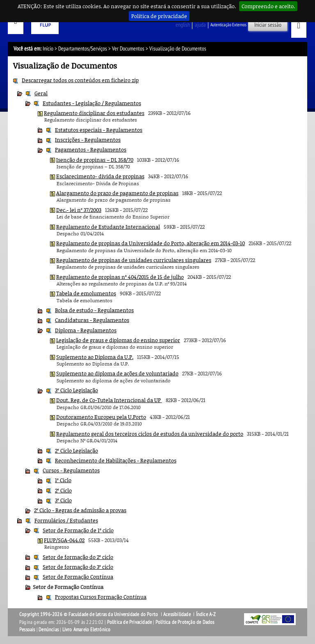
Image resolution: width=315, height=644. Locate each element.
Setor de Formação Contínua (78, 577)
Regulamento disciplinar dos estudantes (94, 113)
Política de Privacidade (130, 622)
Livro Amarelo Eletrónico (87, 630)
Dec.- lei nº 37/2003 (79, 210)
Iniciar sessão (268, 25)
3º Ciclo (63, 500)
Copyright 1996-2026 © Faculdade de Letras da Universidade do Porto (89, 614)
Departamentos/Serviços (83, 49)
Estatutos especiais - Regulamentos (99, 130)
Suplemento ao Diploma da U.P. (95, 357)
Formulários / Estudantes (66, 520)
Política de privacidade (159, 16)
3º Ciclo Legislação (76, 390)
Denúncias (49, 630)
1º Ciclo (63, 480)
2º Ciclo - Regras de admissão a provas (80, 510)
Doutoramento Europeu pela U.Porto (101, 417)
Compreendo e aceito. (268, 6)
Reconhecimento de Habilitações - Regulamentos (116, 460)
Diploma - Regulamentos (86, 330)
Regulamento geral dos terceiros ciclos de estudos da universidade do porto (150, 434)
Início (48, 49)
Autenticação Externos (228, 25)
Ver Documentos (128, 49)
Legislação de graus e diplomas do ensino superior (118, 340)
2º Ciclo (63, 490)
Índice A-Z (206, 614)
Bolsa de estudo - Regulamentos (94, 310)
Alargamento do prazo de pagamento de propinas (117, 193)
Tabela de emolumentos (86, 293)
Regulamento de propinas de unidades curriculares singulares (134, 260)
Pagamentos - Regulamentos (91, 149)
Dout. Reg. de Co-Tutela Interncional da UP (109, 400)
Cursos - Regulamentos (71, 470)
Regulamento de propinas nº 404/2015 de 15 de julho (120, 277)
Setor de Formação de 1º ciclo (78, 530)
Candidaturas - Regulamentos (92, 320)
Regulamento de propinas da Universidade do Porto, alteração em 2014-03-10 (151, 243)
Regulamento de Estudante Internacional (108, 227)
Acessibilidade (177, 614)
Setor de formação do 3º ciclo (78, 567)
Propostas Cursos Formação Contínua (101, 597)
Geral (41, 93)
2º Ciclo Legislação (76, 451)
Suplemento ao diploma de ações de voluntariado (117, 373)
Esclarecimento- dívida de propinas (100, 176)
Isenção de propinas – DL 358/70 (95, 160)
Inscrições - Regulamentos (88, 140)
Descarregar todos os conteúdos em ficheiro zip (80, 80)
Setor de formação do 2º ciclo (78, 557)
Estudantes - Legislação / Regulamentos (92, 103)
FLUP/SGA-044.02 (64, 540)
